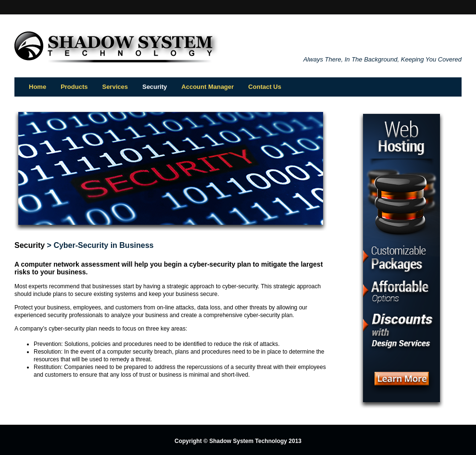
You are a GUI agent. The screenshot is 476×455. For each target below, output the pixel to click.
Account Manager (207, 87)
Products (74, 87)
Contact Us (265, 87)
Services (115, 87)
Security (30, 245)
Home (38, 87)
